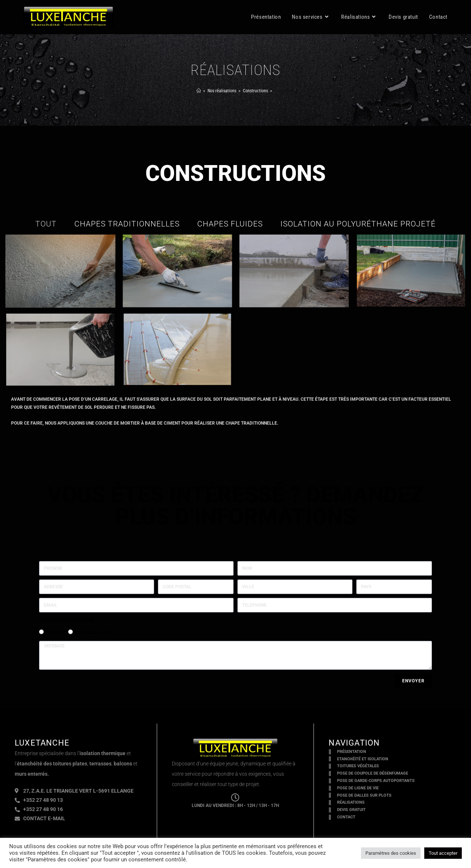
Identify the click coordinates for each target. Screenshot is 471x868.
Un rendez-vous (92, 633)
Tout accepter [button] (443, 853)
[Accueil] (199, 91)
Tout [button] (46, 224)
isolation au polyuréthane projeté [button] (358, 224)
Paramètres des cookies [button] (391, 853)
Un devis (55, 633)
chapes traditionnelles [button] (127, 224)
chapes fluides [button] (230, 224)
